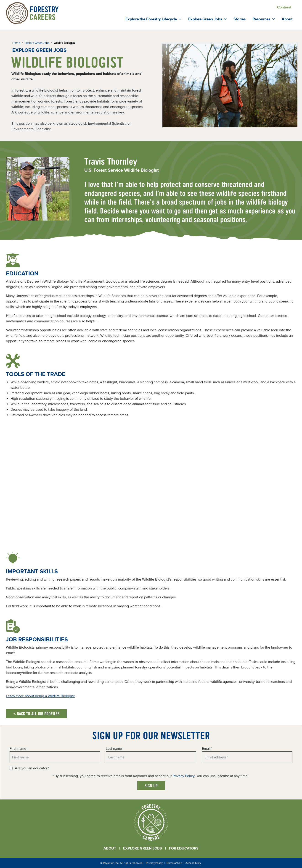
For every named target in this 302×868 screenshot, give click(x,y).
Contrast (284, 7)
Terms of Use (174, 863)
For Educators (184, 848)
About (110, 848)
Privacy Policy (184, 776)
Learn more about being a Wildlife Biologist (40, 696)
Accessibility (193, 863)
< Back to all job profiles (36, 714)
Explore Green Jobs (143, 848)
